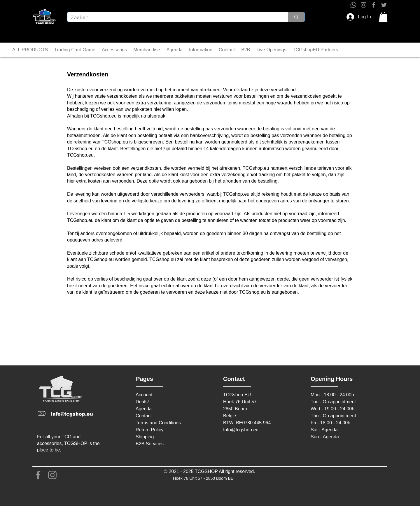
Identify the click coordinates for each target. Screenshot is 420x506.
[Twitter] (384, 5)
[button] (383, 17)
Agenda (144, 409)
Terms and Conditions (158, 423)
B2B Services (150, 444)
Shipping (145, 437)
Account (144, 395)
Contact (144, 416)
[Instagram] (364, 5)
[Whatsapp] (353, 5)
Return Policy (149, 430)
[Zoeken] (173, 17)
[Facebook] (374, 5)
